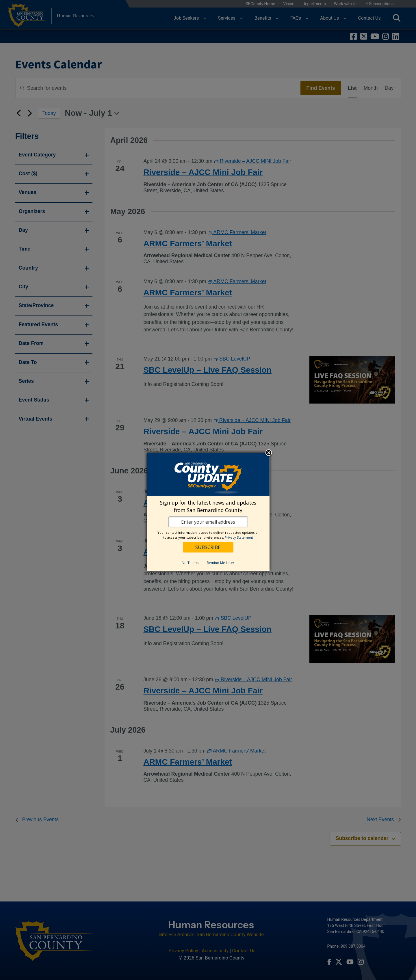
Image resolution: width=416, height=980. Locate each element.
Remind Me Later (221, 563)
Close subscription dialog (269, 453)
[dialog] (208, 512)
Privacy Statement (239, 537)
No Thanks (190, 563)
